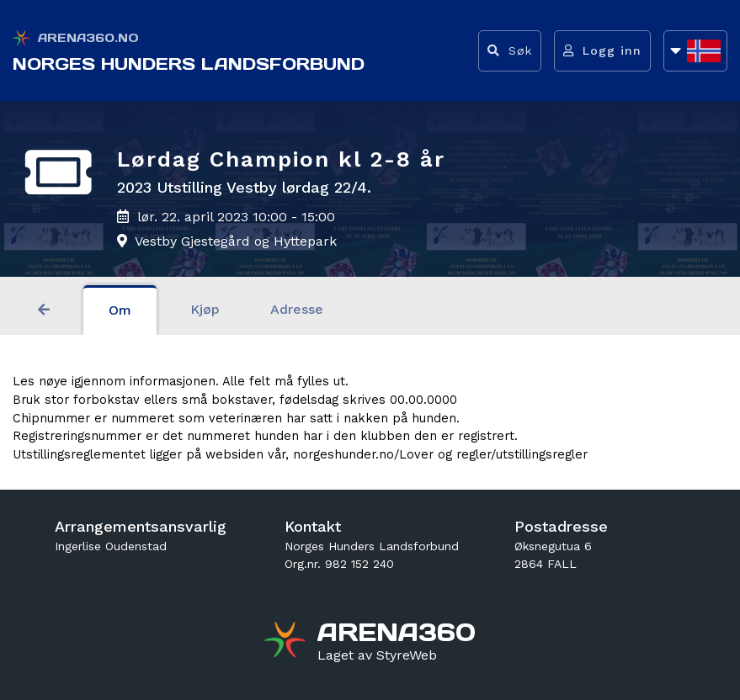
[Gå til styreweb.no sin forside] (377, 655)
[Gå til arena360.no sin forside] (287, 642)
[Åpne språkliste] (695, 51)
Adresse (297, 309)
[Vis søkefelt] (510, 51)
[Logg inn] (602, 51)
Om (120, 310)
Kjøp (205, 309)
